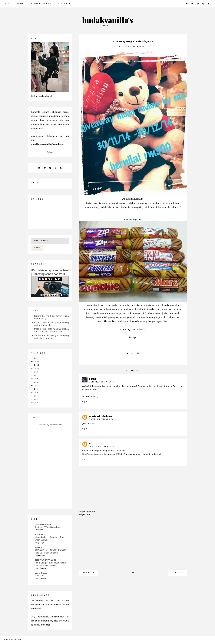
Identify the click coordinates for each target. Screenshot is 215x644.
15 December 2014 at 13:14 (101, 446)
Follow (50, 152)
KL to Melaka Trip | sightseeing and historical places (51, 324)
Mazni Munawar (43, 524)
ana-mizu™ (40, 534)
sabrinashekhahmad (101, 416)
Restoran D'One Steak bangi (48, 527)
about (20, 4)
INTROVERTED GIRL (46, 560)
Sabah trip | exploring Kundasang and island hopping (51, 337)
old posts (178, 573)
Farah (92, 379)
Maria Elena (41, 573)
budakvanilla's (108, 20)
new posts (89, 573)
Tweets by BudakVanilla (51, 425)
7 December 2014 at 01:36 (101, 419)
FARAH (38, 547)
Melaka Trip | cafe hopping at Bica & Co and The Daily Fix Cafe (51, 330)
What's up (39, 576)
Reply (85, 402)
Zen (91, 443)
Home (8, 4)
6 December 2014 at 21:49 (101, 382)
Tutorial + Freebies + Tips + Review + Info (51, 4)
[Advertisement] (133, 544)
